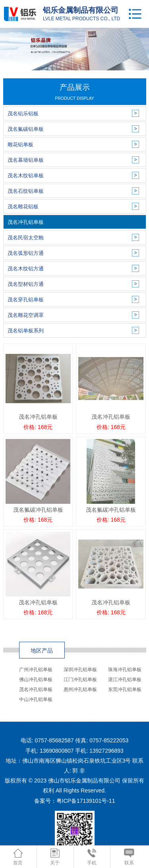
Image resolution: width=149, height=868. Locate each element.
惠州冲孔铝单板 (80, 689)
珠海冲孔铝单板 (125, 670)
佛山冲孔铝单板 (36, 680)
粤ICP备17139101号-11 (86, 801)
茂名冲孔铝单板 (36, 689)
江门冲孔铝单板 (80, 680)
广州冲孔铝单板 (36, 670)
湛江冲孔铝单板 (125, 680)
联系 (129, 857)
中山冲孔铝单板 (36, 699)
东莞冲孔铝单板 (125, 689)
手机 (92, 857)
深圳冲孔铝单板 (80, 670)
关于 (55, 857)
